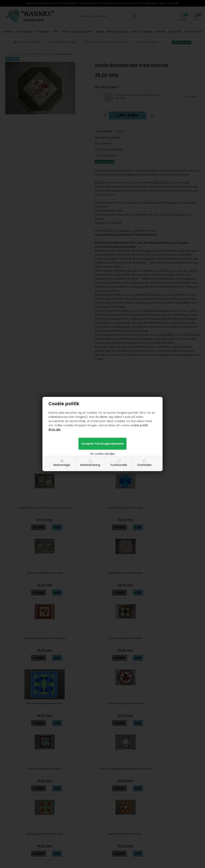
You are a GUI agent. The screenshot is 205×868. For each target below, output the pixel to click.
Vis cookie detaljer (102, 454)
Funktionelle (119, 465)
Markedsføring (90, 465)
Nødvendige (62, 465)
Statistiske (144, 465)
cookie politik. (139, 425)
